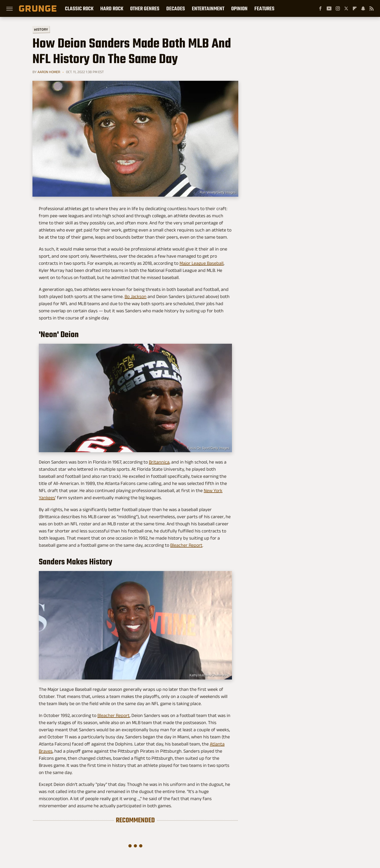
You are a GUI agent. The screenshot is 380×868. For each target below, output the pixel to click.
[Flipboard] (355, 8)
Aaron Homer (49, 72)
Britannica (159, 462)
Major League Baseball (201, 263)
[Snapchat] (363, 8)
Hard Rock (112, 8)
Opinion (239, 8)
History (41, 29)
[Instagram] (338, 8)
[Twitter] (346, 8)
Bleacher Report (186, 545)
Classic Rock (79, 8)
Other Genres (145, 8)
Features (264, 8)
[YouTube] (329, 8)
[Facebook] (320, 8)
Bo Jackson (136, 296)
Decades (176, 8)
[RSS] (372, 8)
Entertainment (208, 8)
